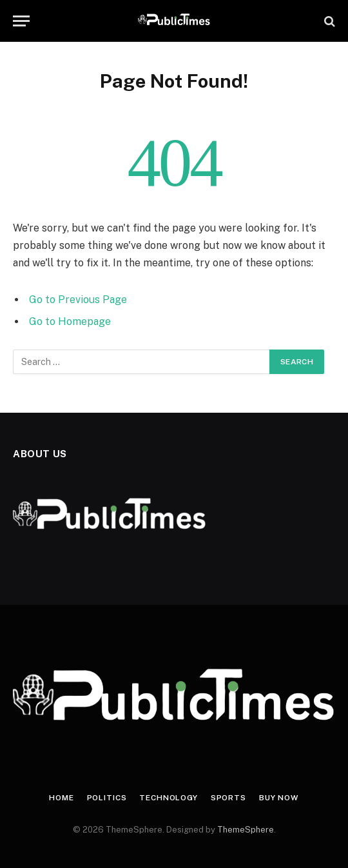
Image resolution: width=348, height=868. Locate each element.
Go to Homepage (70, 321)
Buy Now (279, 798)
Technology (168, 798)
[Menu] (21, 21)
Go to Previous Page (78, 300)
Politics (107, 798)
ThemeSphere (246, 830)
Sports (228, 798)
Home (61, 798)
